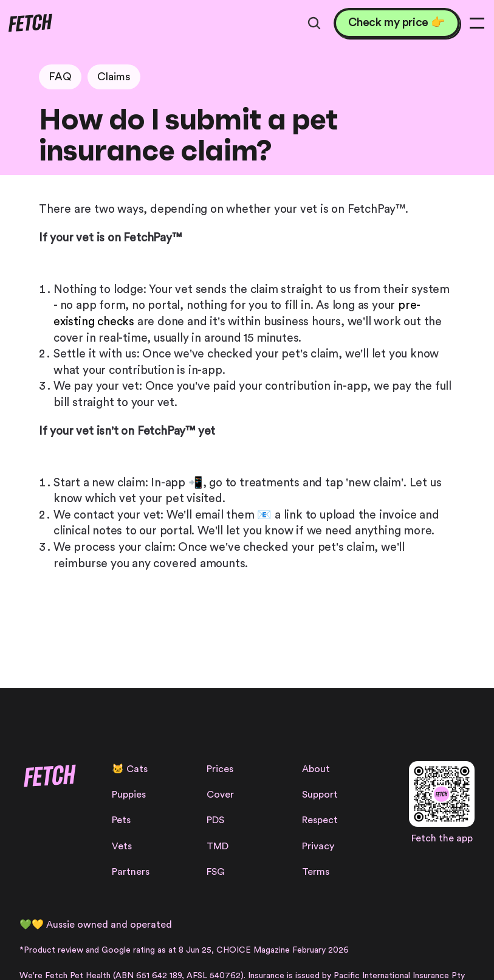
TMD (218, 846)
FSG (215, 872)
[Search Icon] (314, 23)
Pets (121, 820)
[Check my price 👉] (397, 23)
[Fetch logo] (30, 23)
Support (320, 795)
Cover (220, 795)
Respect (320, 820)
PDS (215, 820)
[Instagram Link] (27, 821)
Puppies (129, 795)
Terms (316, 872)
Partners (131, 872)
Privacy (318, 846)
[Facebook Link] (47, 821)
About (316, 769)
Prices (220, 769)
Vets (122, 846)
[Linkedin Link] (87, 821)
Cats (137, 769)
